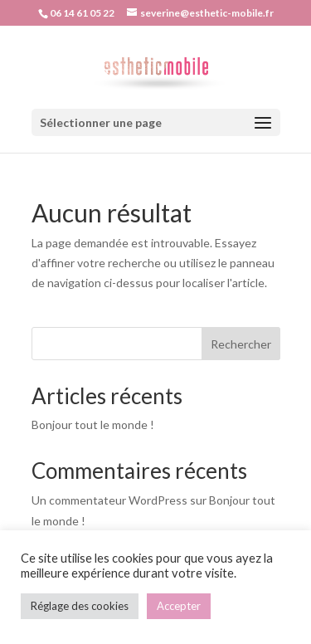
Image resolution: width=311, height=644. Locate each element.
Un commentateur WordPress (109, 500)
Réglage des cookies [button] (80, 606)
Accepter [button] (179, 606)
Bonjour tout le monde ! (93, 424)
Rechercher (241, 344)
